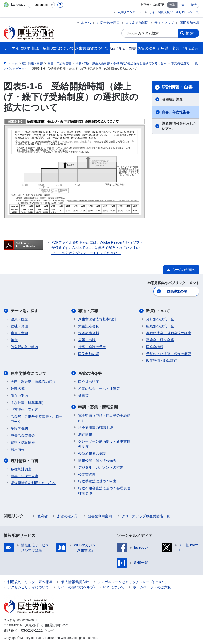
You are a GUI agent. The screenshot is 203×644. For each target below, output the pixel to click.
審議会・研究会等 (160, 340)
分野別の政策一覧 (160, 319)
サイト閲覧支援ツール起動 (167, 12)
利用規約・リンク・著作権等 (30, 582)
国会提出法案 (89, 382)
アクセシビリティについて (28, 587)
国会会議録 (155, 347)
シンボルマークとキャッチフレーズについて (132, 582)
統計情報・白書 (177, 87)
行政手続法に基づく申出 (97, 481)
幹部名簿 (18, 388)
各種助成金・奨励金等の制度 (169, 333)
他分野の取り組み (25, 347)
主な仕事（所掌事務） (28, 402)
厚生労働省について (28, 373)
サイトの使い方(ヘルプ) (76, 587)
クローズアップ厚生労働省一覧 (146, 516)
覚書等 (83, 395)
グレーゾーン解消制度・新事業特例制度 (104, 444)
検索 (190, 33)
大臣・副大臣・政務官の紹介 (33, 382)
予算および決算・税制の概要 (169, 354)
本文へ (86, 23)
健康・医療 (19, 319)
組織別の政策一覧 (160, 326)
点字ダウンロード (130, 12)
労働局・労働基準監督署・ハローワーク (37, 419)
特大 (194, 5)
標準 (172, 5)
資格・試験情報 (23, 442)
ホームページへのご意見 (152, 587)
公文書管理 (87, 474)
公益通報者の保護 (92, 453)
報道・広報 (88, 311)
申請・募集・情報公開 (98, 407)
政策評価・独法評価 (162, 361)
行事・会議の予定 (92, 347)
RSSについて (114, 587)
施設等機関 (19, 428)
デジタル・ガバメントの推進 (101, 467)
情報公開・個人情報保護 (97, 460)
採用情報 (18, 449)
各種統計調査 (172, 99)
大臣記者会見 (89, 326)
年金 (14, 340)
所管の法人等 (68, 516)
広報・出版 (87, 340)
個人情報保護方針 (75, 582)
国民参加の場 (190, 23)
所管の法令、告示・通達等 (99, 388)
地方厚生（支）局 (25, 409)
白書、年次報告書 (176, 112)
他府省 (42, 516)
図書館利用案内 (100, 516)
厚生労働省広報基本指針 (97, 319)
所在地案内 (19, 395)
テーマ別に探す (25, 311)
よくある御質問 (137, 23)
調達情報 (85, 434)
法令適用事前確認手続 (96, 427)
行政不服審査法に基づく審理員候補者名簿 (104, 490)
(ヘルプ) (194, 12)
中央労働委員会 (23, 435)
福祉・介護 (19, 326)
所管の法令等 (90, 373)
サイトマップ (164, 23)
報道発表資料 (89, 333)
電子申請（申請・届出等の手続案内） (104, 418)
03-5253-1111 (32, 630)
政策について (158, 311)
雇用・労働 (19, 333)
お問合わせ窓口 (108, 23)
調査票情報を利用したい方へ (179, 126)
